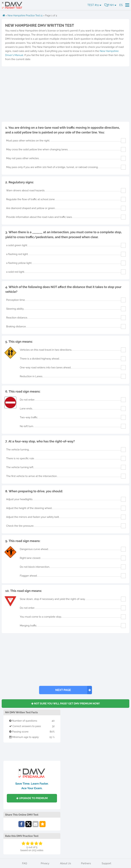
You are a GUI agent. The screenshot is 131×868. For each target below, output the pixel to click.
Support (106, 863)
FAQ (25, 863)
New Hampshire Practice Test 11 (25, 15)
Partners (86, 863)
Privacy (45, 863)
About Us (65, 863)
